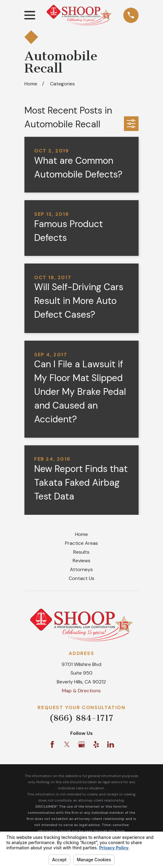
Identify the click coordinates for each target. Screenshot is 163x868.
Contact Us (81, 578)
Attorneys (81, 569)
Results (81, 552)
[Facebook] (52, 744)
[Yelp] (96, 744)
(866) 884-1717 (81, 718)
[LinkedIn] (110, 744)
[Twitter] (67, 744)
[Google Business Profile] (81, 744)
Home (81, 534)
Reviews (81, 561)
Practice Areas (81, 543)
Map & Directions (81, 691)
